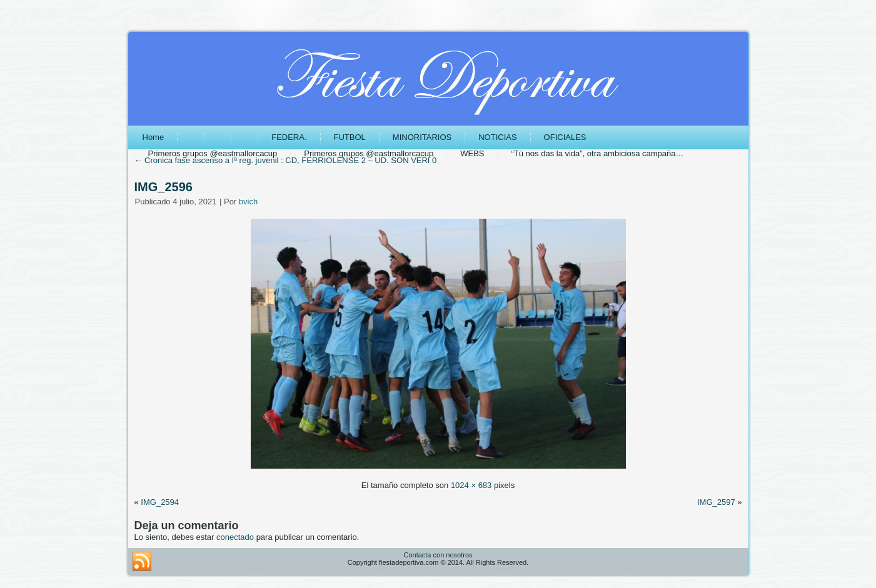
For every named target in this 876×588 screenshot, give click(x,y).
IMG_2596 (164, 187)
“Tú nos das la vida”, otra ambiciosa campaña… (597, 153)
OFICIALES (565, 137)
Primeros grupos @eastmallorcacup (213, 153)
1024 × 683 (471, 485)
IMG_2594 (160, 502)
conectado (235, 537)
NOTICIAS (497, 137)
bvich (248, 202)
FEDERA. (289, 137)
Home (154, 137)
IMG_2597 (716, 502)
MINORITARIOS (422, 137)
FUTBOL (350, 137)
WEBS (472, 153)
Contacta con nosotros (438, 555)
